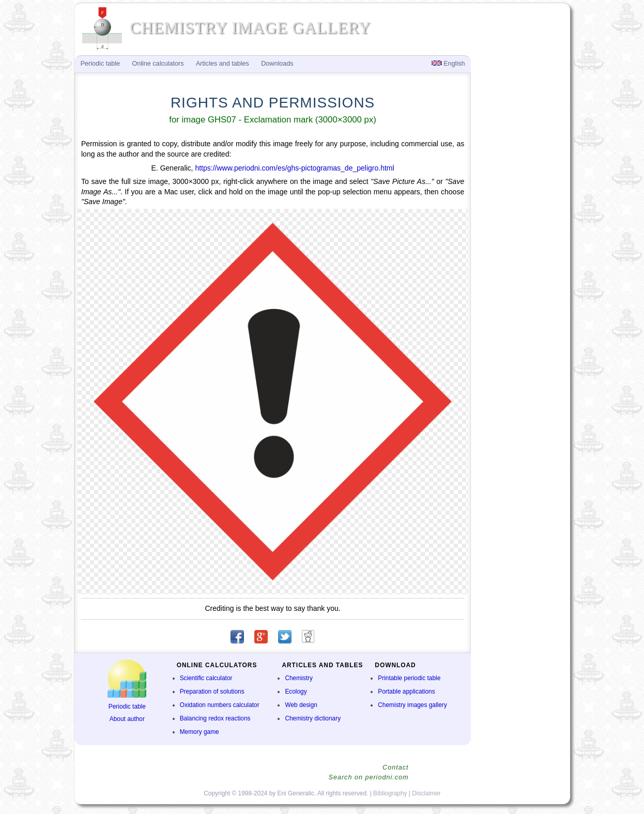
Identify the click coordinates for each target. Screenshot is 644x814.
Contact (395, 767)
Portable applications (406, 692)
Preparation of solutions (212, 692)
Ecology (296, 692)
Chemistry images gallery (412, 705)
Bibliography (390, 793)
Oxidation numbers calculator (220, 705)
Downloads (277, 64)
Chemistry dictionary (313, 718)
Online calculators (158, 64)
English (448, 64)
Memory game (200, 732)
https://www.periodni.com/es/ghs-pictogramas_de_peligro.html (294, 168)
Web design (301, 705)
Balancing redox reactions (215, 718)
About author (127, 719)
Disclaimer (426, 793)
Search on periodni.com (368, 777)
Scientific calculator (206, 678)
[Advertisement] (519, 225)
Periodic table (127, 707)
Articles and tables (223, 64)
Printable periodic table (409, 678)
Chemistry (299, 678)
